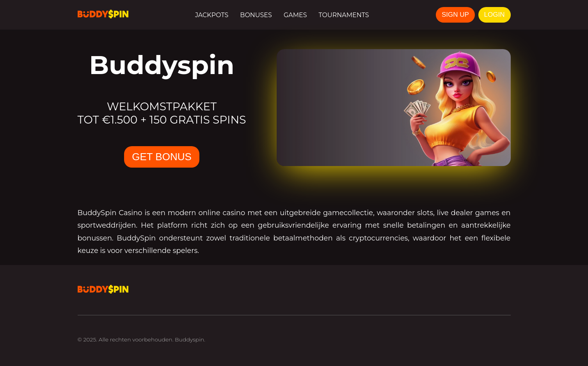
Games (295, 15)
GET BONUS (162, 157)
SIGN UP (455, 15)
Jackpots (212, 15)
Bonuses (256, 15)
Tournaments (344, 15)
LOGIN (495, 15)
